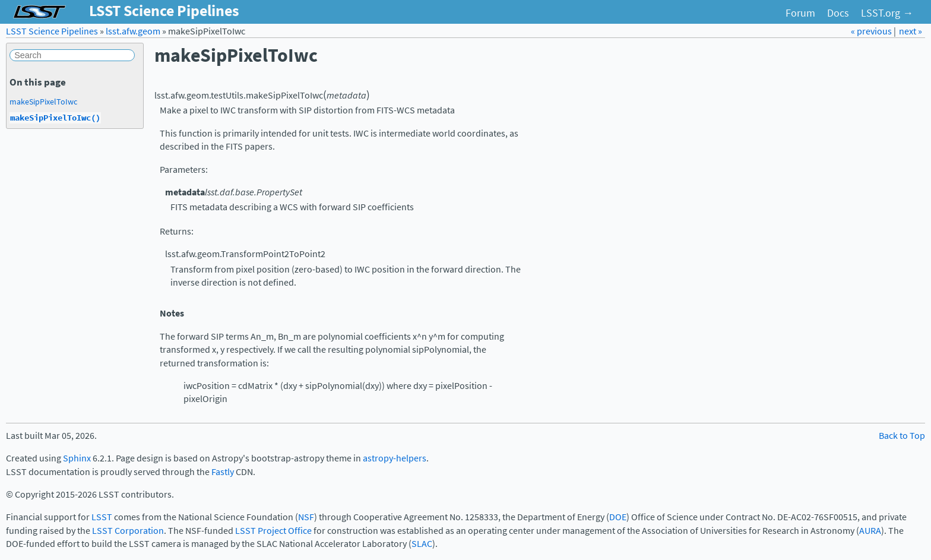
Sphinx (77, 458)
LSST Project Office (273, 531)
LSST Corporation (128, 531)
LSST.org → (887, 13)
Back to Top (902, 436)
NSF (306, 517)
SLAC (422, 544)
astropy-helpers (395, 458)
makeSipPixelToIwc (43, 102)
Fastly (223, 472)
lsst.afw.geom (133, 31)
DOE (618, 517)
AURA (870, 531)
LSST (102, 517)
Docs (838, 13)
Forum (800, 13)
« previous (872, 31)
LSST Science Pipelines (52, 31)
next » (911, 31)
